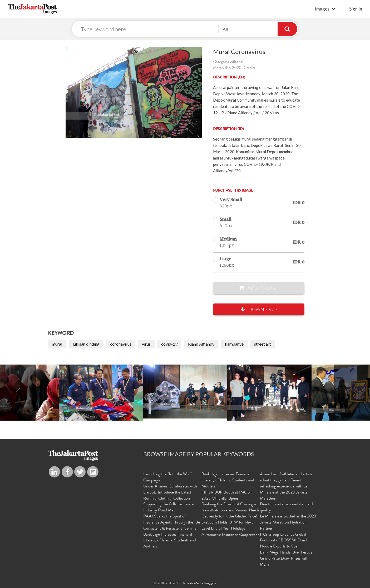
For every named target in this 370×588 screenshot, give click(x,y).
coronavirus (121, 344)
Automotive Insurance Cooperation (231, 535)
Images (322, 9)
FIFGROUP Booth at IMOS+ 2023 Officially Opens (227, 496)
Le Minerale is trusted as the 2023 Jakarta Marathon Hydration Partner (288, 523)
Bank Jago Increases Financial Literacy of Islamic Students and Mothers (170, 541)
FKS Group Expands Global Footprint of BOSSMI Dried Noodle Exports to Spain (283, 541)
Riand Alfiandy (201, 344)
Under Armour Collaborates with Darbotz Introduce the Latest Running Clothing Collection (170, 493)
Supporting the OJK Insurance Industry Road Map (168, 508)
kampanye (234, 344)
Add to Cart (259, 288)
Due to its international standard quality (286, 508)
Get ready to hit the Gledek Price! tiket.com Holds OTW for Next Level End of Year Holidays (229, 523)
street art (263, 344)
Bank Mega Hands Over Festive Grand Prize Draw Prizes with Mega (286, 559)
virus (146, 344)
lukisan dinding (86, 344)
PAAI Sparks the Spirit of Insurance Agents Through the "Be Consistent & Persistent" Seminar (172, 523)
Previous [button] (18, 393)
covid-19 (169, 344)
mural (57, 344)
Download (259, 309)
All (225, 29)
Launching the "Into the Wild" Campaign (167, 478)
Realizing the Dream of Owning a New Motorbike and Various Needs (230, 508)
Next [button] (352, 393)
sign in (356, 9)
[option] (185, 392)
